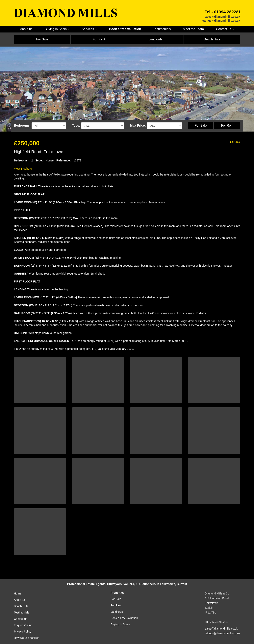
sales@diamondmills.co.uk (222, 17)
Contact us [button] (225, 29)
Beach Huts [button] (212, 39)
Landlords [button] (155, 39)
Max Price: (138, 125)
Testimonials (162, 29)
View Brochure (23, 169)
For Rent (227, 125)
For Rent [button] (99, 39)
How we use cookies (27, 638)
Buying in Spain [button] (57, 29)
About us (26, 29)
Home (18, 593)
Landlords (117, 612)
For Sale (201, 125)
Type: (76, 125)
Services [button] (89, 29)
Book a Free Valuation (124, 618)
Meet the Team (193, 29)
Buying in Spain (120, 624)
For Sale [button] (42, 39)
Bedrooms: (22, 125)
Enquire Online (23, 625)
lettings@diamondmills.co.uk (221, 21)
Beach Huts (21, 606)
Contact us (21, 619)
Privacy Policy (23, 632)
